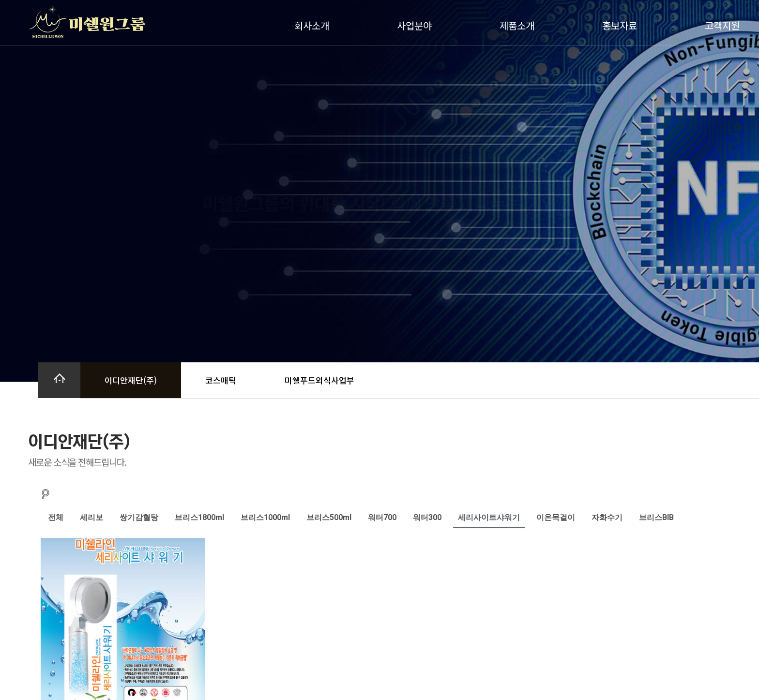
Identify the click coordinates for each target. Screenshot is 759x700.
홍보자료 (622, 25)
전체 (56, 517)
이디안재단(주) (131, 380)
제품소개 (519, 25)
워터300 (427, 517)
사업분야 (417, 25)
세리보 (91, 517)
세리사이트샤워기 (489, 517)
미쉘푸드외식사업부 (319, 380)
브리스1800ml (199, 517)
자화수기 (607, 517)
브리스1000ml (265, 517)
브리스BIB (656, 517)
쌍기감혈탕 (139, 517)
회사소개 (314, 25)
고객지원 (725, 25)
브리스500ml (329, 517)
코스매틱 (221, 380)
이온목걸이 (556, 517)
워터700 (382, 517)
